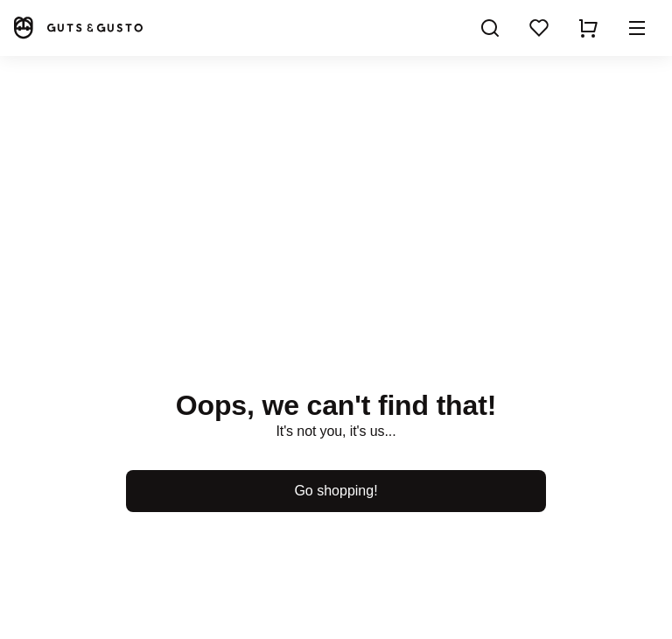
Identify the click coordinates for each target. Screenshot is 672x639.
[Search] (490, 28)
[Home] (77, 28)
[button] (637, 28)
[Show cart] (588, 28)
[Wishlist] (539, 28)
